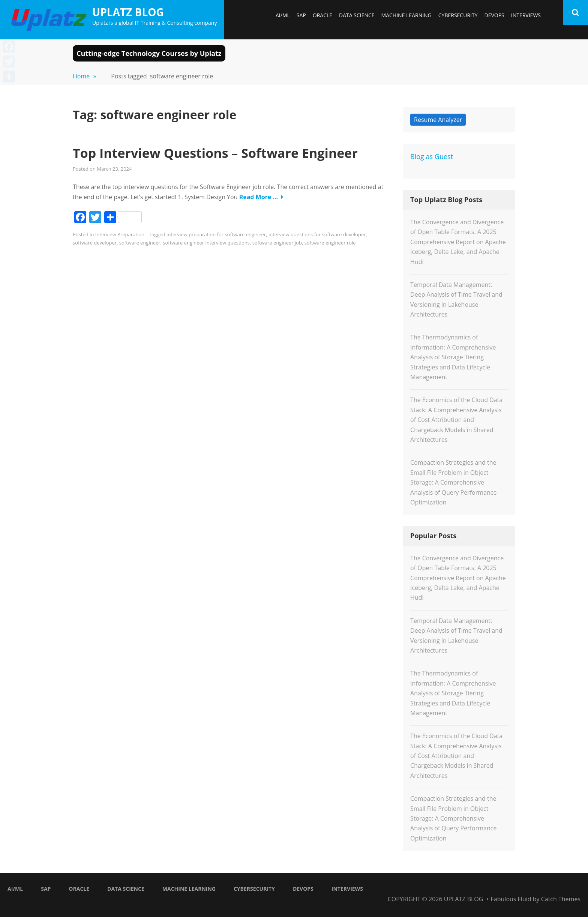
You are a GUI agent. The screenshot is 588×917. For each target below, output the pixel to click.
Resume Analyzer (438, 120)
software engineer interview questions (206, 243)
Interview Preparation (120, 234)
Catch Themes (561, 899)
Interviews (526, 15)
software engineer (140, 243)
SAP (301, 15)
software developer (95, 243)
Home (84, 76)
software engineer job (277, 243)
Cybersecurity (458, 15)
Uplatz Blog (128, 12)
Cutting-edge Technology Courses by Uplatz (149, 53)
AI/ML (283, 15)
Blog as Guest (432, 156)
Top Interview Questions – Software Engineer (215, 153)
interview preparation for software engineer (216, 234)
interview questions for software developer (317, 234)
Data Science (357, 15)
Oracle (322, 15)
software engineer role (330, 243)
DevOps (494, 15)
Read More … (259, 197)
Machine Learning (406, 15)
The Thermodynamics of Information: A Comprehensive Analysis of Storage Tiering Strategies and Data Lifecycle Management (453, 357)
